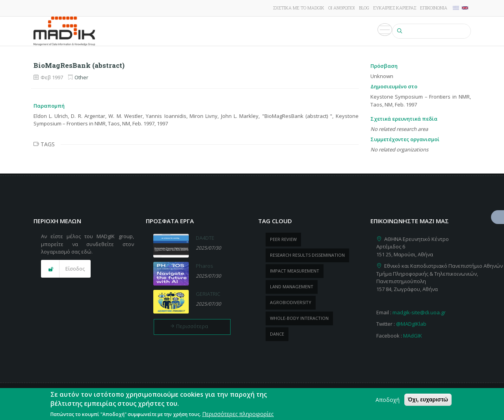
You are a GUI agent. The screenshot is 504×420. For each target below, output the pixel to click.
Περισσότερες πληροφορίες (238, 414)
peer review (283, 239)
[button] (66, 269)
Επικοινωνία (434, 8)
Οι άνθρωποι (341, 8)
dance (277, 334)
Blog (364, 8)
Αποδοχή (388, 400)
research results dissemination (307, 255)
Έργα (200, 31)
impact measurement (295, 271)
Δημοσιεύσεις (235, 31)
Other (81, 77)
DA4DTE (205, 238)
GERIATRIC (208, 294)
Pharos (205, 266)
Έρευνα (176, 31)
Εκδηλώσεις (333, 31)
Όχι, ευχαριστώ (428, 399)
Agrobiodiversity (291, 302)
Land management (292, 287)
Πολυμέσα (373, 31)
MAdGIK (413, 336)
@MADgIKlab (411, 324)
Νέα (304, 31)
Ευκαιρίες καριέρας (395, 8)
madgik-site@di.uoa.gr (419, 312)
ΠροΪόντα (276, 31)
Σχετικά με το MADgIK (299, 8)
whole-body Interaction (299, 318)
